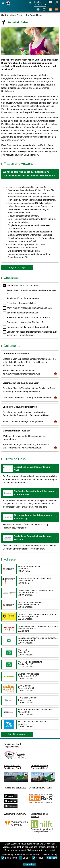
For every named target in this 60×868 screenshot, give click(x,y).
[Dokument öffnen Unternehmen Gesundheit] (30, 364)
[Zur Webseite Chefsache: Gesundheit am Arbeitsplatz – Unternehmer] (30, 499)
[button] (30, 174)
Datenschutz (29, 864)
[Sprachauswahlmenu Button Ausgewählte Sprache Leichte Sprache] (40, 4)
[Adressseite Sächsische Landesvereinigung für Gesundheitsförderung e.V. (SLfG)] (30, 642)
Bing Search (9, 858)
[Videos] (44, 10)
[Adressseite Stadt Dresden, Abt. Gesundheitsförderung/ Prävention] (30, 618)
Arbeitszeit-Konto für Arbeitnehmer (21, 298)
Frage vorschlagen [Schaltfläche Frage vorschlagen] (17, 267)
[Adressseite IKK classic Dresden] (30, 702)
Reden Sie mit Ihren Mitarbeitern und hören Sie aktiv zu (30, 292)
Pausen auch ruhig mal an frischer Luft (23, 322)
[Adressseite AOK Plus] (30, 654)
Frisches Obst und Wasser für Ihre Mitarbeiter (26, 318)
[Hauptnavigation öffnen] (3, 3)
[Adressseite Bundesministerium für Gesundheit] (30, 582)
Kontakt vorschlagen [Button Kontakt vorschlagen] (17, 734)
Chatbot (24, 858)
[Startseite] (9, 6)
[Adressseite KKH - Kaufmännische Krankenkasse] (30, 714)
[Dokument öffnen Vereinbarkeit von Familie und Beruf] (30, 391)
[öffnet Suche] (57, 4)
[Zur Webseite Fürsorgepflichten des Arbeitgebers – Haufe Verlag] (30, 522)
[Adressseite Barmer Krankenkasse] (30, 678)
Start (4, 15)
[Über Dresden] (50, 10)
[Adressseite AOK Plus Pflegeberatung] (30, 666)
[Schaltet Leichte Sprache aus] (51, 4)
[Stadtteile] (56, 10)
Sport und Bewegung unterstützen (21, 313)
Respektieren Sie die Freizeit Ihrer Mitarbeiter (26, 327)
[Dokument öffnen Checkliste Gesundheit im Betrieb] (30, 415)
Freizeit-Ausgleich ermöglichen (19, 303)
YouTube (38, 858)
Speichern (52, 858)
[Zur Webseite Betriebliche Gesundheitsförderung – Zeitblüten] (30, 543)
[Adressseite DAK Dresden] (30, 690)
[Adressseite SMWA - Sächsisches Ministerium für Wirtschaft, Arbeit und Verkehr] (30, 594)
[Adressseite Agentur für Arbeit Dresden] (30, 606)
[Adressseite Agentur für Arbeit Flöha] (30, 570)
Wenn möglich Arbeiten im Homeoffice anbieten (27, 308)
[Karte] (38, 10)
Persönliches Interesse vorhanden (21, 286)
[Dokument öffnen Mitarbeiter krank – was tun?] (30, 440)
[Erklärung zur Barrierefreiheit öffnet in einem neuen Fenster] (30, 4)
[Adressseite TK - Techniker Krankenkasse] (30, 726)
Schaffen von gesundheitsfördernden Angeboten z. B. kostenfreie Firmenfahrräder (30, 333)
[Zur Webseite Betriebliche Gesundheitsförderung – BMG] (30, 475)
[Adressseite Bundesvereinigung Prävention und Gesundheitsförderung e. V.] (30, 630)
